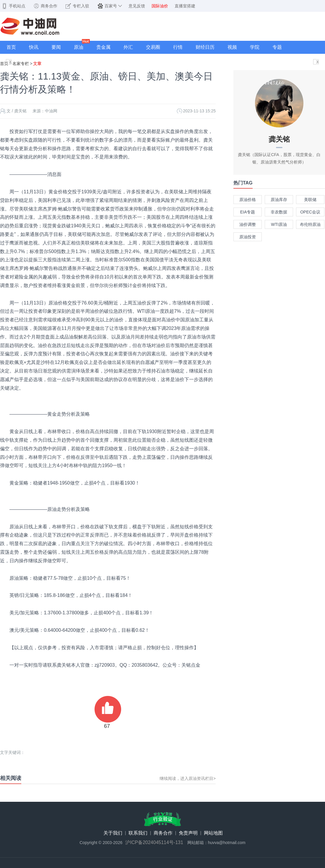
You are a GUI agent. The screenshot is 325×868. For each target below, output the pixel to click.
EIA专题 (248, 212)
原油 (79, 47)
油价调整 (248, 224)
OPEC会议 (310, 212)
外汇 (128, 47)
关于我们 (113, 833)
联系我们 (138, 833)
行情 (178, 47)
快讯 (34, 47)
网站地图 (213, 833)
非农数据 (279, 212)
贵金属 (103, 47)
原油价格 (248, 200)
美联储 (310, 200)
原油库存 (279, 200)
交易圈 (153, 47)
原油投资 (248, 237)
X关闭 (10, 63)
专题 (277, 47)
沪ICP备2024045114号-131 (154, 843)
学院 (255, 47)
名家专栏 (21, 64)
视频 (232, 47)
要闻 (56, 47)
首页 (11, 47)
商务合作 (163, 833)
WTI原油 (279, 224)
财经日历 (205, 47)
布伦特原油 (310, 224)
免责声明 (188, 833)
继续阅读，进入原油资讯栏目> (188, 778)
